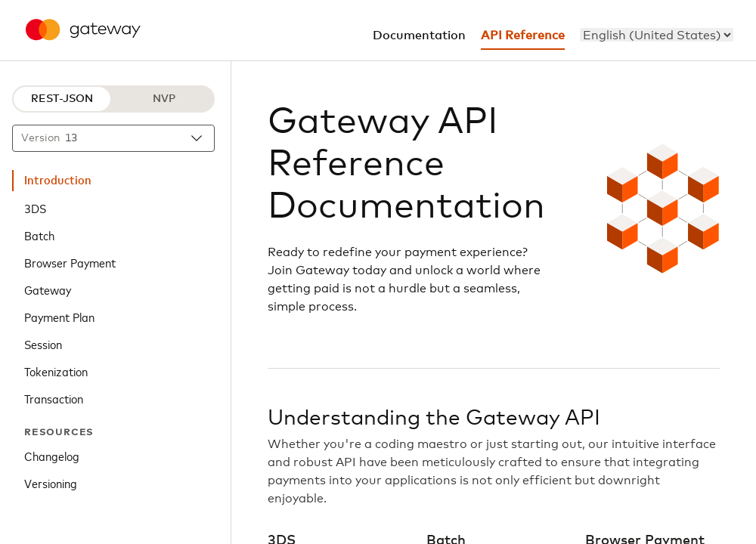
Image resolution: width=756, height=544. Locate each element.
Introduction (58, 181)
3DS (35, 208)
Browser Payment (70, 262)
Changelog (52, 456)
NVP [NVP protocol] (164, 99)
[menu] (657, 35)
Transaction (54, 398)
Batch (39, 235)
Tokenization (56, 371)
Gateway (48, 289)
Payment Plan (59, 317)
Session (43, 344)
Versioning (51, 483)
